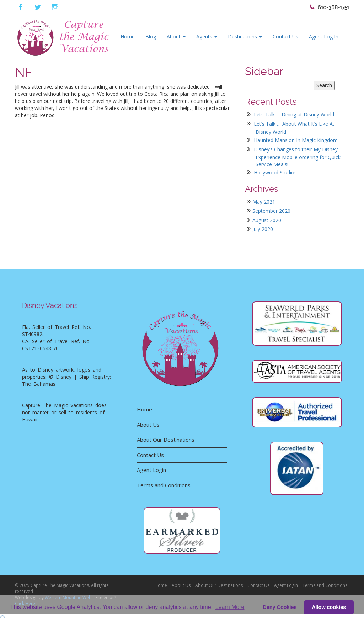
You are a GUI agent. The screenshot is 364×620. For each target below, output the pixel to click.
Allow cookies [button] (329, 607)
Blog (151, 36)
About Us (148, 425)
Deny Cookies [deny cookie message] (280, 607)
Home (128, 36)
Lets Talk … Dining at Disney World (294, 114)
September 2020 (271, 211)
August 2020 (267, 220)
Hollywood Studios (275, 172)
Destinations (245, 36)
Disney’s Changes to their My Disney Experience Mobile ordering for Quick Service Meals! (297, 157)
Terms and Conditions (164, 485)
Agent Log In (324, 36)
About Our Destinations (166, 440)
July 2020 (263, 229)
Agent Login (151, 470)
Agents (207, 36)
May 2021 (264, 202)
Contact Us (285, 36)
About (176, 36)
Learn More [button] (230, 607)
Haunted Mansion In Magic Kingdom (296, 140)
